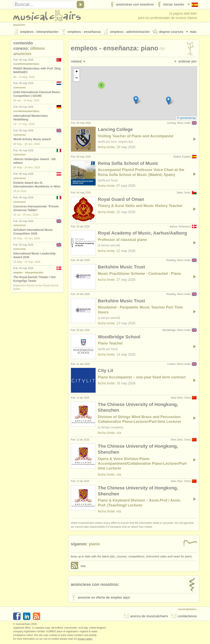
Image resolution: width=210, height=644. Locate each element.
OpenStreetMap (188, 119)
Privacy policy (85, 640)
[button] (168, 101)
